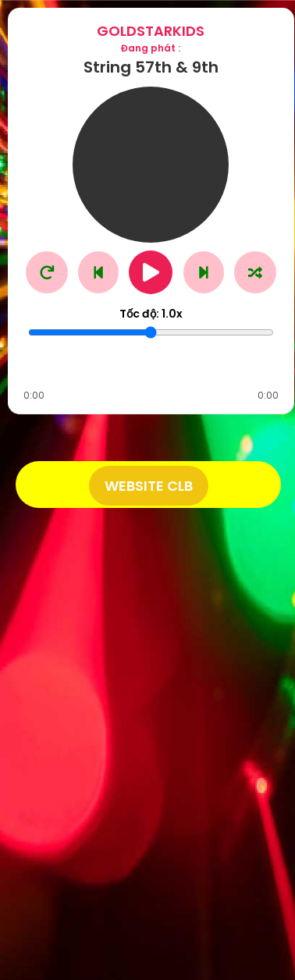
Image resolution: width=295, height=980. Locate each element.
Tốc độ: (151, 314)
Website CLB (149, 486)
